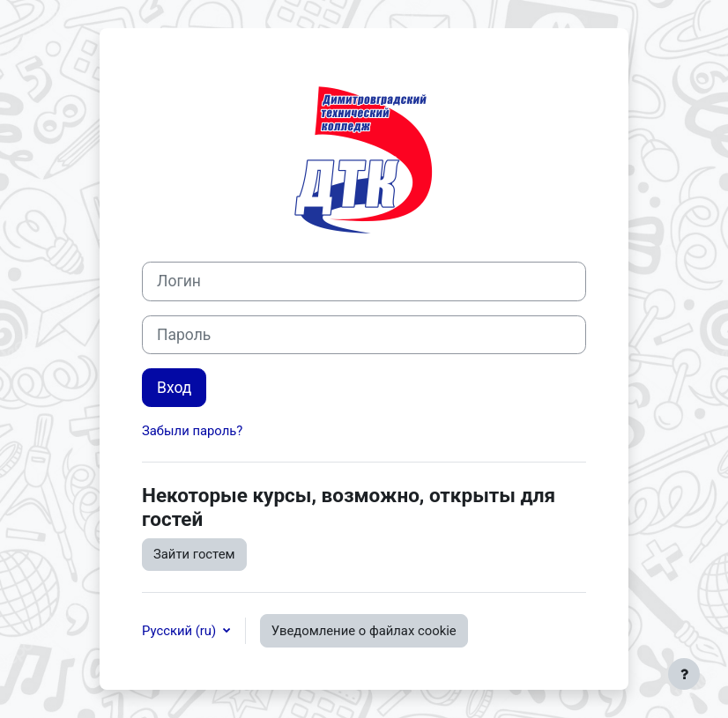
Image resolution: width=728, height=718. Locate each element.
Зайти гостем (194, 554)
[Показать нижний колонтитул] (684, 674)
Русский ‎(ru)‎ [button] (181, 631)
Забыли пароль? (192, 431)
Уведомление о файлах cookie (364, 631)
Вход (174, 388)
